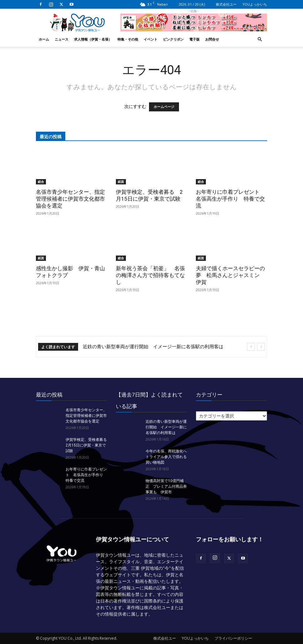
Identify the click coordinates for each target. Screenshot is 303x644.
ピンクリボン (173, 39)
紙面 (121, 182)
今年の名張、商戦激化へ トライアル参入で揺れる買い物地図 (168, 457)
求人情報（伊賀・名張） (93, 39)
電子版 (194, 39)
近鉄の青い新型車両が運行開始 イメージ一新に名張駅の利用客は (153, 347)
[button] (260, 39)
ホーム (44, 39)
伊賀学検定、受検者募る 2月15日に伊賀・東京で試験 (88, 445)
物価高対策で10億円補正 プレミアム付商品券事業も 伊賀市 (166, 486)
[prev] (251, 347)
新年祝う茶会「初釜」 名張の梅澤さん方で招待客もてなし (150, 275)
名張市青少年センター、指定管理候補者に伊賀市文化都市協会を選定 (70, 199)
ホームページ (164, 107)
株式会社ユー (226, 4)
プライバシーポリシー (233, 638)
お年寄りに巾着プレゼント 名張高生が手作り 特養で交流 (230, 199)
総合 (41, 182)
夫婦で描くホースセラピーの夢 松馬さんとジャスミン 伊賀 (230, 275)
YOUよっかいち (255, 4)
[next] (261, 347)
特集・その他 (128, 39)
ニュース (62, 39)
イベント (151, 39)
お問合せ (212, 39)
